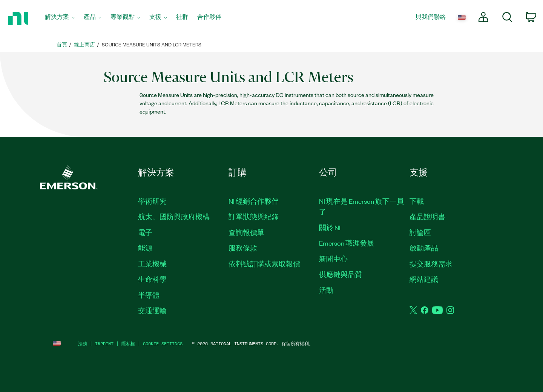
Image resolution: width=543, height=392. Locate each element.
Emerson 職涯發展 (347, 243)
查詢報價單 (246, 232)
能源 (145, 247)
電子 (145, 232)
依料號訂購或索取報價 (264, 263)
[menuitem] (60, 18)
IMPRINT (104, 344)
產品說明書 (427, 216)
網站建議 (424, 279)
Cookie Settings (163, 344)
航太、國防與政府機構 (174, 216)
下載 (417, 201)
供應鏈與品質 (341, 274)
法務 (83, 344)
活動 (326, 290)
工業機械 (152, 263)
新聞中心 (333, 258)
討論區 (420, 232)
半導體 (149, 295)
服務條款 (243, 247)
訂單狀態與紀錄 (254, 216)
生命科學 (152, 279)
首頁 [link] (62, 44)
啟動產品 (424, 247)
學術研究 (152, 201)
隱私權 (128, 344)
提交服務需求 (431, 263)
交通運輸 (152, 310)
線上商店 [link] (84, 44)
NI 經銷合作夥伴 (254, 201)
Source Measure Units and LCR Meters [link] (152, 44)
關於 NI (330, 227)
